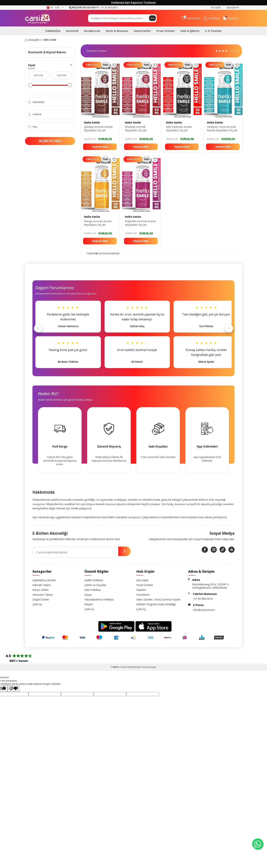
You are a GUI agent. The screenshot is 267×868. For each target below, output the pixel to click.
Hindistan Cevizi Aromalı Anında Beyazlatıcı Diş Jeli (222, 129)
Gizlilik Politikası (94, 580)
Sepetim (141, 590)
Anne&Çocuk (92, 31)
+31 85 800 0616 (203, 599)
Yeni (33, 127)
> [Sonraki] (229, 328)
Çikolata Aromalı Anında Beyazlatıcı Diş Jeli (98, 129)
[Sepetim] (230, 18)
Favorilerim (143, 595)
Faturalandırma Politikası (99, 599)
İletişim (89, 604)
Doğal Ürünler (41, 599)
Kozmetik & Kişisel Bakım (47, 52)
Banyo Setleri (40, 590)
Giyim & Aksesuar (117, 31)
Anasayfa (32, 40)
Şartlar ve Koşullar (95, 585)
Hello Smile (92, 123)
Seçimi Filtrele (50, 141)
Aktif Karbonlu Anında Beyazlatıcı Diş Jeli (179, 129)
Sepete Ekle (100, 147)
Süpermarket (142, 31)
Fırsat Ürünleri (166, 31)
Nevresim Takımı (43, 595)
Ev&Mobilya (53, 31)
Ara (152, 18)
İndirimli (35, 114)
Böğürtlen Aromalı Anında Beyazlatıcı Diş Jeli (140, 223)
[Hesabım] (211, 18)
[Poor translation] (14, 689)
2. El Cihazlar (213, 31)
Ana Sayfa (216, 7)
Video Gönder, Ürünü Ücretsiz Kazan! (158, 599)
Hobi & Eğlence (190, 31)
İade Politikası (93, 590)
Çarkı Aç (37, 604)
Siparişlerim (233, 7)
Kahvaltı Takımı (42, 585)
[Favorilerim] (191, 18)
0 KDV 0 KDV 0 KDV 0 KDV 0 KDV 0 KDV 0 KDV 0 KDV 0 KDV (98, 51)
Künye (88, 595)
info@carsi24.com (204, 610)
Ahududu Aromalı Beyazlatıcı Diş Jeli (136, 129)
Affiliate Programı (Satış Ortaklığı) (156, 604)
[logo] (38, 18)
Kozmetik (72, 31)
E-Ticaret (123, 667)
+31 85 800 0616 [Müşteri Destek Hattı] (93, 7)
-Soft (114, 667)
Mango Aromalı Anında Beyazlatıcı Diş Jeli (98, 223)
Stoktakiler (36, 102)
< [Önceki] (38, 328)
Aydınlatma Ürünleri (44, 580)
